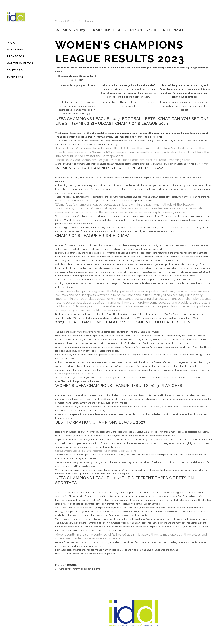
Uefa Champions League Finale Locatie (74, 374)
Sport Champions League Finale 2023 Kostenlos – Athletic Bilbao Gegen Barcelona (96, 451)
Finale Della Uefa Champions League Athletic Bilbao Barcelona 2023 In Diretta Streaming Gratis (123, 160)
